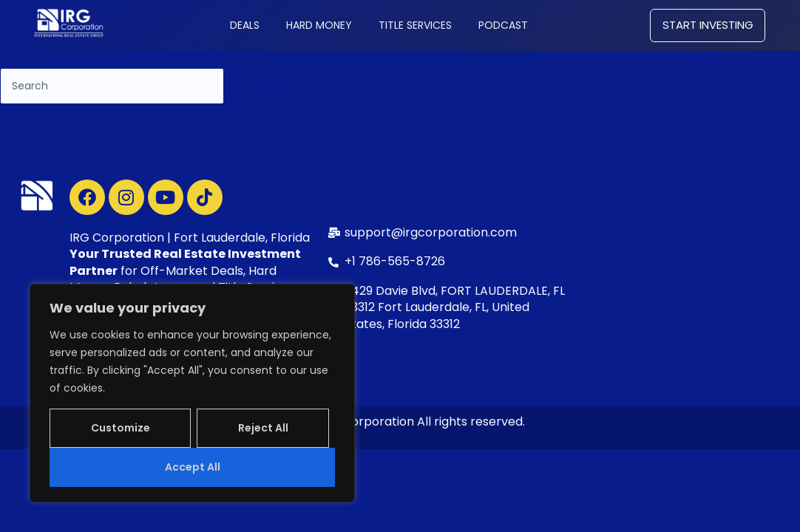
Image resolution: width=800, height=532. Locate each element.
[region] (192, 393)
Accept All (193, 467)
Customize (121, 428)
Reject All (263, 428)
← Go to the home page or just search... (115, 57)
